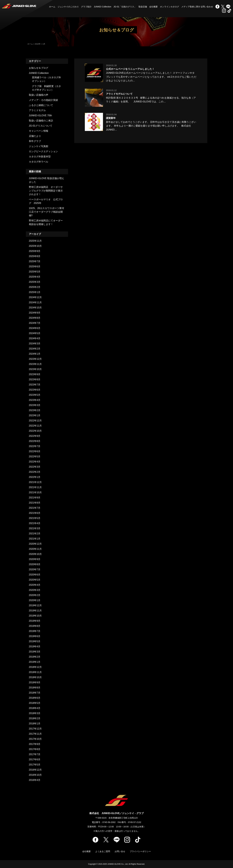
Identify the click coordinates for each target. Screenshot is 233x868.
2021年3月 (35, 528)
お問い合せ (120, 851)
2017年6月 (35, 759)
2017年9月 (35, 744)
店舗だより (35, 136)
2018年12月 (35, 667)
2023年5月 (35, 395)
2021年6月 (35, 513)
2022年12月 (35, 421)
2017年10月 (35, 739)
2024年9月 (35, 313)
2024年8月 (35, 318)
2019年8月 (35, 626)
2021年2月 (35, 534)
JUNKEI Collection (103, 7)
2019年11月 (35, 611)
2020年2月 (35, 595)
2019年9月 (35, 621)
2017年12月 (35, 729)
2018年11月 (35, 672)
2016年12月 (35, 770)
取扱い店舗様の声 (39, 95)
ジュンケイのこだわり (68, 7)
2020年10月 (35, 554)
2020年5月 (35, 580)
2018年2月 (35, 718)
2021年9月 (35, 498)
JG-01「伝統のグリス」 (125, 7)
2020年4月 (35, 585)
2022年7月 (35, 446)
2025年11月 (35, 241)
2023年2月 (35, 410)
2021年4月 (35, 523)
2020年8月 (35, 564)
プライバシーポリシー (140, 851)
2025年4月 (35, 277)
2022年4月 (35, 462)
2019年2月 (35, 657)
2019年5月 (35, 641)
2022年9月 (35, 436)
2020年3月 (35, 590)
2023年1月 (35, 415)
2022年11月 (35, 426)
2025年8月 (35, 256)
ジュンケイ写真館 (39, 146)
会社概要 (153, 7)
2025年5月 (35, 272)
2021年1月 (35, 539)
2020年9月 (35, 559)
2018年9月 (35, 682)
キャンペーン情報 (39, 131)
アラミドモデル (37, 110)
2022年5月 (35, 457)
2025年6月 (35, 267)
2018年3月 (35, 713)
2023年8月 (35, 379)
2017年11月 (35, 734)
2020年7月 (35, 569)
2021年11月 (35, 487)
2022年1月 (35, 477)
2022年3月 (35, 467)
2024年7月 (35, 323)
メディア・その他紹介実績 (43, 100)
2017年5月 (35, 765)
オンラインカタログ (169, 7)
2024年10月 (35, 308)
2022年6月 (35, 451)
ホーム (52, 7)
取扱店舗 (143, 7)
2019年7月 (35, 631)
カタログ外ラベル (39, 162)
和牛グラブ (35, 141)
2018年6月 (35, 698)
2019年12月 (35, 605)
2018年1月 (35, 724)
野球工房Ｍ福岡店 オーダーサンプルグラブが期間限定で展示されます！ (46, 191)
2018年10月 (35, 677)
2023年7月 (35, 385)
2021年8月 (35, 503)
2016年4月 (35, 780)
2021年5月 (35, 518)
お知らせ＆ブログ (39, 68)
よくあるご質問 (103, 851)
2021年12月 (35, 482)
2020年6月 (35, 575)
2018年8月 (35, 688)
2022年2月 (35, 472)
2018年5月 (35, 703)
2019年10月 (35, 616)
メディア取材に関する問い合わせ (197, 7)
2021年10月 (35, 492)
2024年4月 (35, 338)
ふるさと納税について (41, 105)
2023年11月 (35, 364)
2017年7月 (35, 754)
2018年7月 (35, 693)
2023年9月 (35, 374)
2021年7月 (35, 508)
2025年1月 (35, 292)
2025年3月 (35, 282)
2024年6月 (35, 328)
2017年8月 (35, 749)
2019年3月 (35, 652)
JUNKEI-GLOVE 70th (40, 115)
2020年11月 (35, 549)
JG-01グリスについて (41, 126)
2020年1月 (35, 600)
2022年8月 (35, 441)
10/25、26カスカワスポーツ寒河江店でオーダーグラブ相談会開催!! (47, 212)
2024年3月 (35, 344)
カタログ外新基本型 (40, 157)
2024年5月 (35, 333)
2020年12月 (35, 544)
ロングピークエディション (43, 151)
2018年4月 (35, 708)
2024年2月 (35, 349)
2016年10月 (35, 775)
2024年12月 (35, 297)
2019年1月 (35, 662)
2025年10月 (35, 246)
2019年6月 (35, 636)
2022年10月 (35, 431)
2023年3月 (35, 405)
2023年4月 (35, 400)
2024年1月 (35, 354)
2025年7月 (35, 261)
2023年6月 (35, 390)
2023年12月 (35, 359)
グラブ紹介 (86, 7)
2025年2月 (35, 287)
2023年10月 (35, 369)
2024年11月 (35, 302)
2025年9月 (35, 251)
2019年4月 (35, 647)
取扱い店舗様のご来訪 (41, 121)
